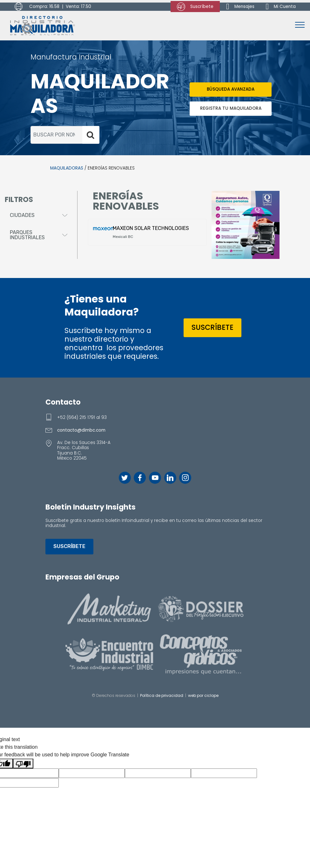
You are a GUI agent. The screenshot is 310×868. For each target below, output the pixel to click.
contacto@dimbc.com (81, 430)
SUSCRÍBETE (212, 327)
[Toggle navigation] (300, 24)
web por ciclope (203, 695)
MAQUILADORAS (67, 168)
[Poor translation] (23, 764)
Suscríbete (195, 7)
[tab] (39, 215)
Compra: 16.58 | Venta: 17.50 (53, 7)
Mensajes (240, 7)
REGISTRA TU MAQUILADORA (231, 108)
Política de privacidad (162, 695)
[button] (39, 215)
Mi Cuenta (281, 7)
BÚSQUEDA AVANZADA (231, 89)
